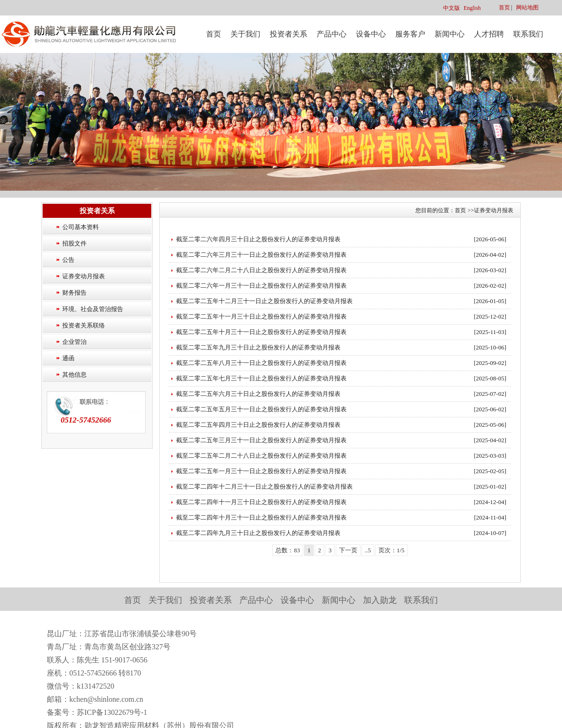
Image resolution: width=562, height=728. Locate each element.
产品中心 (332, 34)
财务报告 (74, 293)
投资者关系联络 (84, 325)
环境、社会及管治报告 (93, 309)
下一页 (348, 550)
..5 (368, 550)
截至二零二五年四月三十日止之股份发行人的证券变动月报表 (258, 425)
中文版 (451, 8)
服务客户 (410, 34)
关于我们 (245, 34)
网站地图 (527, 7)
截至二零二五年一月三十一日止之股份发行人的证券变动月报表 (261, 471)
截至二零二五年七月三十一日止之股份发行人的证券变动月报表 (261, 378)
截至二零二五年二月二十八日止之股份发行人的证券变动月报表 (261, 456)
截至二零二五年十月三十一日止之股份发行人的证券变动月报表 (261, 332)
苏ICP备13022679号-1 (112, 712)
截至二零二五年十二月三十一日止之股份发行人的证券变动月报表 (264, 301)
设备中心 (371, 34)
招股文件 (74, 243)
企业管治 (74, 342)
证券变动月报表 (84, 276)
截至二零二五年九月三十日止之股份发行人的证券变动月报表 (258, 347)
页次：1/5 (392, 550)
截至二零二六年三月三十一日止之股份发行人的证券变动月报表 (261, 255)
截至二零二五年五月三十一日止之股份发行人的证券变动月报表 (261, 409)
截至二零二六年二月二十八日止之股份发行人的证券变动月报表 (261, 270)
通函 (68, 358)
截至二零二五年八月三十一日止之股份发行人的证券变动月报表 (261, 363)
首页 (504, 7)
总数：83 (288, 550)
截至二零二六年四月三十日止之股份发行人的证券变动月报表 (258, 239)
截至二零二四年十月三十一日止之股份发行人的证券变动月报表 (261, 517)
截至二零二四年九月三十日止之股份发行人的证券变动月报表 (258, 533)
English (472, 8)
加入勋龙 (380, 600)
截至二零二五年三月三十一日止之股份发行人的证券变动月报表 (261, 440)
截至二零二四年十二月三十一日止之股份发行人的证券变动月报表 (264, 487)
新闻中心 (450, 34)
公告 (68, 260)
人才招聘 (489, 34)
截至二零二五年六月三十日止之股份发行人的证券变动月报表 (258, 394)
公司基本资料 (81, 227)
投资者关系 (288, 34)
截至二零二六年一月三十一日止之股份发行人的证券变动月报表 (261, 286)
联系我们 (528, 34)
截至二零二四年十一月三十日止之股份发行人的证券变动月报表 (261, 502)
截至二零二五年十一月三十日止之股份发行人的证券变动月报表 (261, 316)
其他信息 (74, 375)
